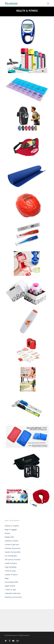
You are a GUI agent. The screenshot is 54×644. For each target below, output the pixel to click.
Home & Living (10, 571)
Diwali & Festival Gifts (13, 552)
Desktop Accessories (13, 548)
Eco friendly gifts (11, 556)
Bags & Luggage (11, 529)
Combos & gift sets (12, 544)
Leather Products (11, 574)
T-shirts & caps (10, 590)
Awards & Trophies (12, 526)
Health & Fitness (11, 563)
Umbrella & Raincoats (13, 593)
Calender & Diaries (12, 541)
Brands (7, 533)
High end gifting (11, 567)
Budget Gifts (9, 537)
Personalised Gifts (12, 582)
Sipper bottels (10, 586)
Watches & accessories (13, 597)
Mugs (7, 578)
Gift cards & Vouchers (13, 559)
